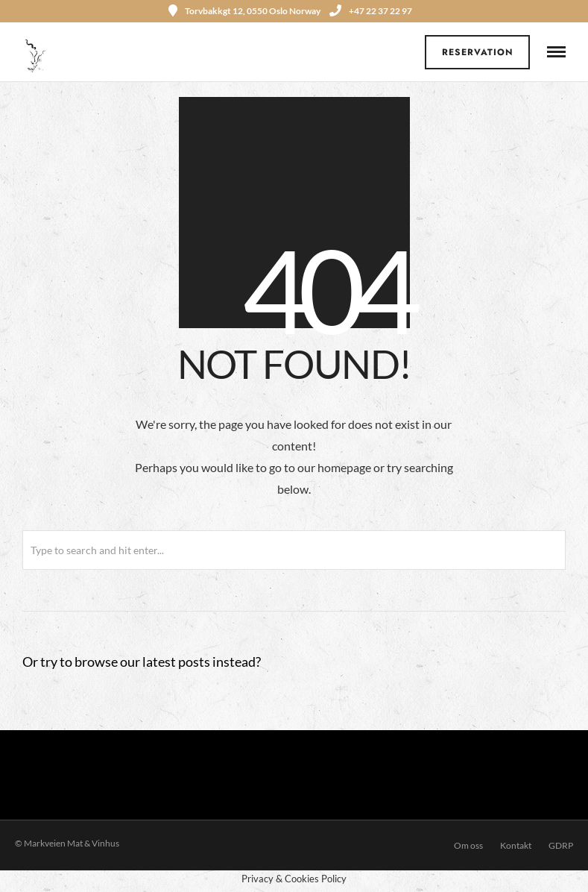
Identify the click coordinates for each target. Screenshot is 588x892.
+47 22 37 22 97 (371, 11)
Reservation (478, 52)
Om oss (468, 845)
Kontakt (516, 845)
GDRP (561, 845)
